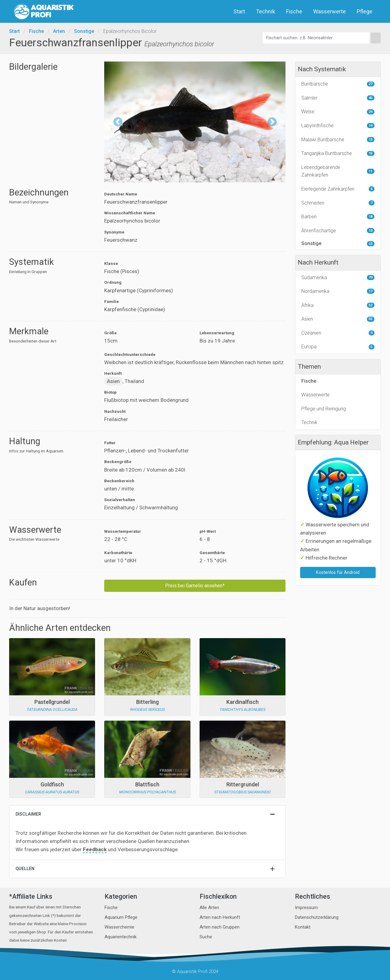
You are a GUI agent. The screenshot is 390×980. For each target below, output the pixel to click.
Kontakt (303, 927)
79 (370, 277)
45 (370, 98)
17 (370, 291)
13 (370, 140)
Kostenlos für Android (338, 573)
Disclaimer (28, 814)
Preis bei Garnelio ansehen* (195, 586)
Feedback (95, 849)
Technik (266, 11)
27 (370, 84)
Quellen (25, 869)
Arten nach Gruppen (220, 927)
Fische (295, 11)
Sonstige (84, 31)
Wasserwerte (330, 11)
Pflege (365, 11)
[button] (118, 122)
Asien (113, 381)
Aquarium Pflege (121, 917)
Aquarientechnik (121, 937)
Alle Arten (209, 908)
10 (370, 231)
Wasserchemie (119, 927)
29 (370, 112)
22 (370, 244)
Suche (206, 937)
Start (240, 11)
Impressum (306, 908)
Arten (59, 31)
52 (370, 305)
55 (370, 319)
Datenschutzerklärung (317, 917)
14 (370, 126)
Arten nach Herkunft (220, 917)
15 (370, 153)
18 (370, 217)
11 (370, 171)
